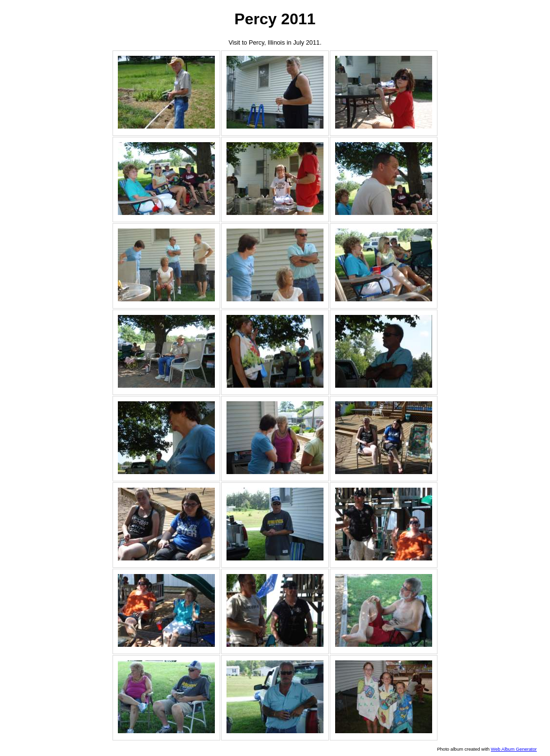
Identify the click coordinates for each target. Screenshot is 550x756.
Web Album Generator (514, 749)
